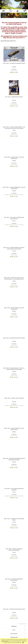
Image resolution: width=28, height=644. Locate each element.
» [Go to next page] (27, 624)
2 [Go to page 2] (21, 624)
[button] (4, 11)
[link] (14, 15)
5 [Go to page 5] (25, 624)
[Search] (11, 11)
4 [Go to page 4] (24, 624)
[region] (14, 15)
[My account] (18, 11)
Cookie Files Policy (5, 641)
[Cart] (24, 11)
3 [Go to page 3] (22, 624)
